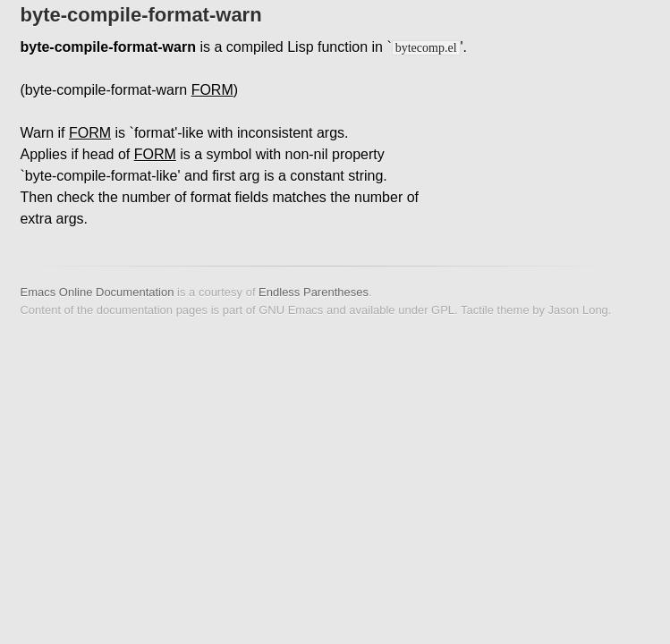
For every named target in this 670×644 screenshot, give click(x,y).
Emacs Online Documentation (97, 292)
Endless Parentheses (314, 292)
